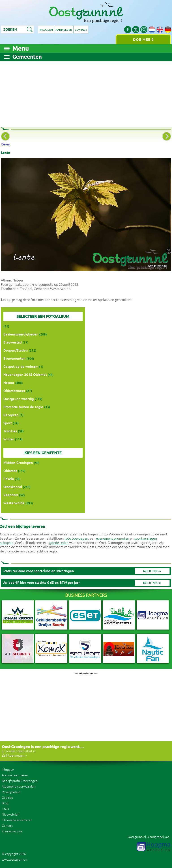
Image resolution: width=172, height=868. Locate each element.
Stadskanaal (13, 487)
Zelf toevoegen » (14, 756)
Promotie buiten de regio (23, 407)
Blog (5, 803)
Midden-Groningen (18, 463)
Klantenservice (12, 831)
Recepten (11, 415)
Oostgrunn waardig (19, 399)
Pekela (9, 479)
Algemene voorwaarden (19, 787)
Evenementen (14, 358)
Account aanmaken (15, 775)
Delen (6, 144)
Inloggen (46, 30)
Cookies (7, 798)
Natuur (9, 383)
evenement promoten (113, 539)
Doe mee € (143, 40)
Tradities (10, 431)
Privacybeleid (11, 792)
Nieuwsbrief (10, 815)
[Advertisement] (86, 93)
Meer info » (152, 571)
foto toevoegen (76, 539)
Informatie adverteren (17, 820)
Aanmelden (64, 30)
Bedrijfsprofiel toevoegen (20, 781)
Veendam (11, 495)
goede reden (59, 543)
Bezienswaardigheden (21, 334)
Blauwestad (13, 342)
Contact (81, 30)
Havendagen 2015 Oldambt (25, 375)
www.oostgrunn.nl (15, 860)
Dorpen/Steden (16, 350)
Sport (8, 423)
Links (5, 809)
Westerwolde (14, 503)
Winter (9, 439)
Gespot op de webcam (21, 367)
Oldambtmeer (14, 391)
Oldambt (10, 471)
